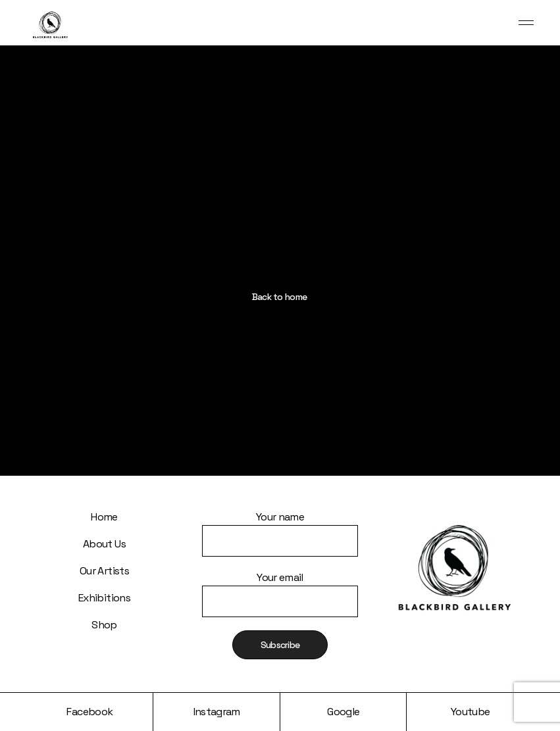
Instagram (217, 712)
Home (104, 517)
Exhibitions (104, 598)
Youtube (471, 712)
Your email (280, 585)
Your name (280, 525)
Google (343, 712)
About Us (104, 544)
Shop (104, 625)
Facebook (89, 712)
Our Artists (104, 571)
